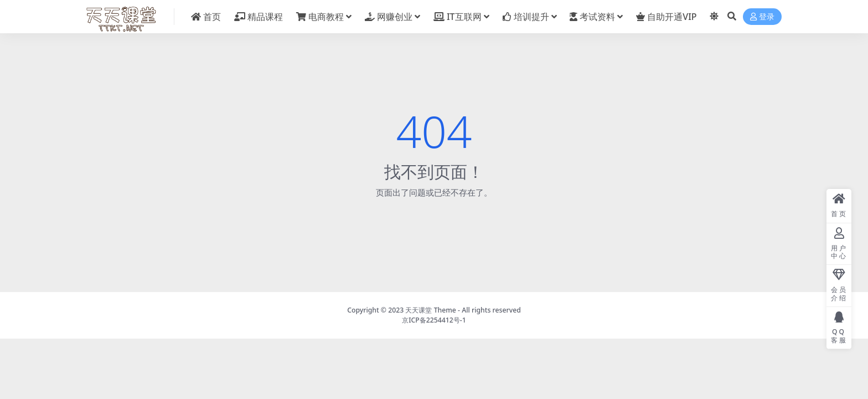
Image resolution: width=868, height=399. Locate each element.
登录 (762, 17)
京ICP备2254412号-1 (434, 320)
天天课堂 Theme (430, 310)
